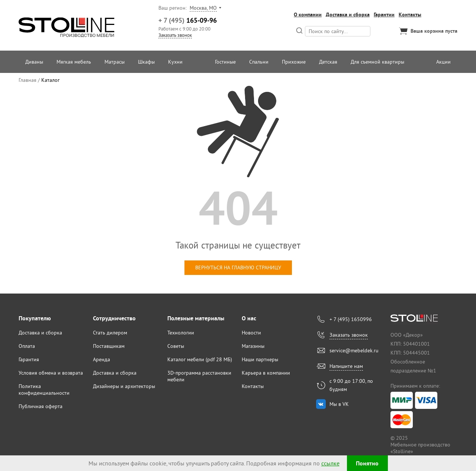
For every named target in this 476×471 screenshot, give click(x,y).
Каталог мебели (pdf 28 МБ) (200, 359)
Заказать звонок (175, 35)
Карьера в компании (266, 373)
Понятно (367, 463)
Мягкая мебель (74, 62)
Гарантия (29, 359)
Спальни (259, 62)
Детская (328, 62)
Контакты (410, 15)
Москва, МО (203, 8)
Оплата (27, 346)
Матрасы (115, 62)
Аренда (102, 359)
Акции (443, 62)
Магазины (253, 346)
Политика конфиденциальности (44, 390)
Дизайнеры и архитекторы (124, 386)
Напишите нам (346, 366)
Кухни (175, 62)
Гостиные (225, 62)
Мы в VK (339, 404)
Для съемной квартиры (377, 62)
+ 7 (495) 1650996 (351, 319)
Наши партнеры (260, 359)
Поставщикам (109, 346)
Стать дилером (110, 333)
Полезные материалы (196, 318)
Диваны (34, 62)
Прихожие (294, 62)
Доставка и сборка (348, 15)
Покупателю (35, 318)
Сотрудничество (114, 318)
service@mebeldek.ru (354, 350)
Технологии (181, 333)
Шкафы (146, 62)
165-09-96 (188, 20)
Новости (251, 333)
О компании (308, 15)
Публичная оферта (41, 406)
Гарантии (384, 15)
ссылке (330, 463)
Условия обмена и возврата (51, 373)
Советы (176, 346)
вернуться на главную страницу (238, 267)
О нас (249, 318)
